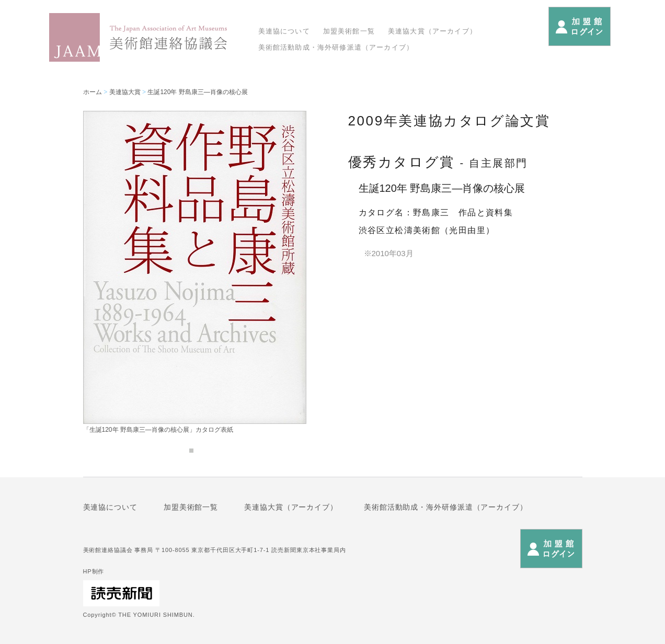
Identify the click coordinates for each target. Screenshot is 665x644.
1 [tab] (191, 451)
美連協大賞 (125, 92)
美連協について (284, 31)
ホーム (93, 92)
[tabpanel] (195, 272)
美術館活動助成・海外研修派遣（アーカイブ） (336, 47)
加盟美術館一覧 (349, 31)
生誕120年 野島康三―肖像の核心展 (197, 92)
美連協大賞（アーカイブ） (432, 31)
